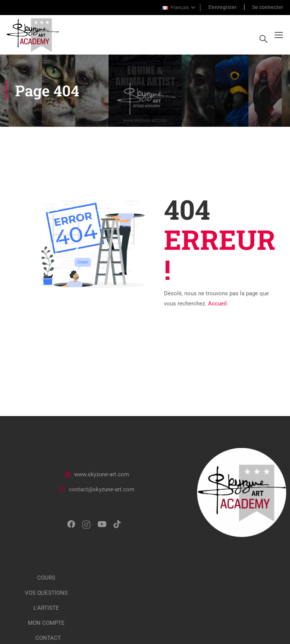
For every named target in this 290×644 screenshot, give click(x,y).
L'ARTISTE (46, 608)
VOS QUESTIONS (46, 593)
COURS (46, 578)
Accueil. (218, 304)
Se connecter (268, 7)
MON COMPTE (46, 623)
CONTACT (48, 638)
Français (176, 7)
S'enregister (222, 7)
